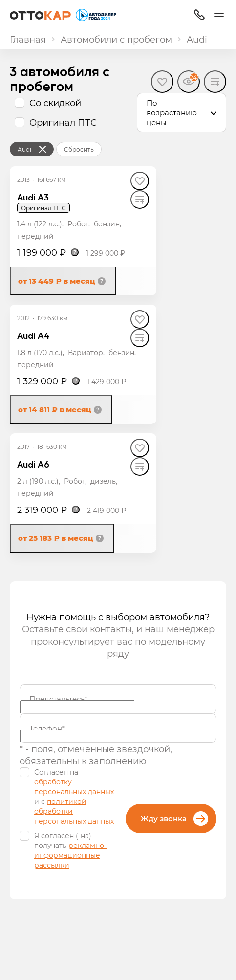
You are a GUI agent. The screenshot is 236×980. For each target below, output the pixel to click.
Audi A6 (33, 464)
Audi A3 (33, 197)
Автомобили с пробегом (116, 39)
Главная (28, 39)
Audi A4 (33, 335)
